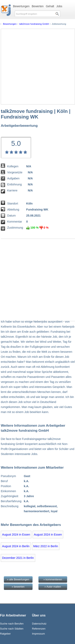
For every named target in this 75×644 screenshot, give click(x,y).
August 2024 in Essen (16, 535)
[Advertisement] (37, 67)
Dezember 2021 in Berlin (18, 558)
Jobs (59, 6)
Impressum (38, 634)
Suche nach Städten (12, 629)
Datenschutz (39, 624)
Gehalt (50, 6)
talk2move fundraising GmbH (34, 24)
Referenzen (39, 629)
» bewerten (18, 587)
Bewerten (38, 6)
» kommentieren (53, 579)
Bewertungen (21, 6)
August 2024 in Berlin (16, 546)
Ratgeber (5, 634)
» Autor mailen (53, 587)
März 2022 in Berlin (46, 546)
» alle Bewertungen (18, 579)
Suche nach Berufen (12, 624)
